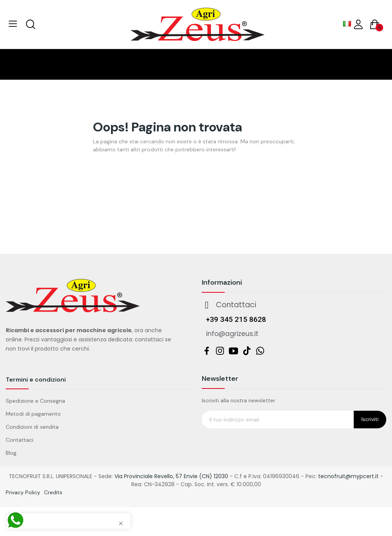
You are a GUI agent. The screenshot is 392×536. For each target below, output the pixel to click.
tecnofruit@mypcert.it (348, 476)
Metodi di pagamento (33, 414)
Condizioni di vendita (32, 427)
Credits (53, 492)
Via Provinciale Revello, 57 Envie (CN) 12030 (171, 476)
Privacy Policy (23, 492)
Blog (11, 453)
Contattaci (20, 440)
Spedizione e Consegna (35, 401)
